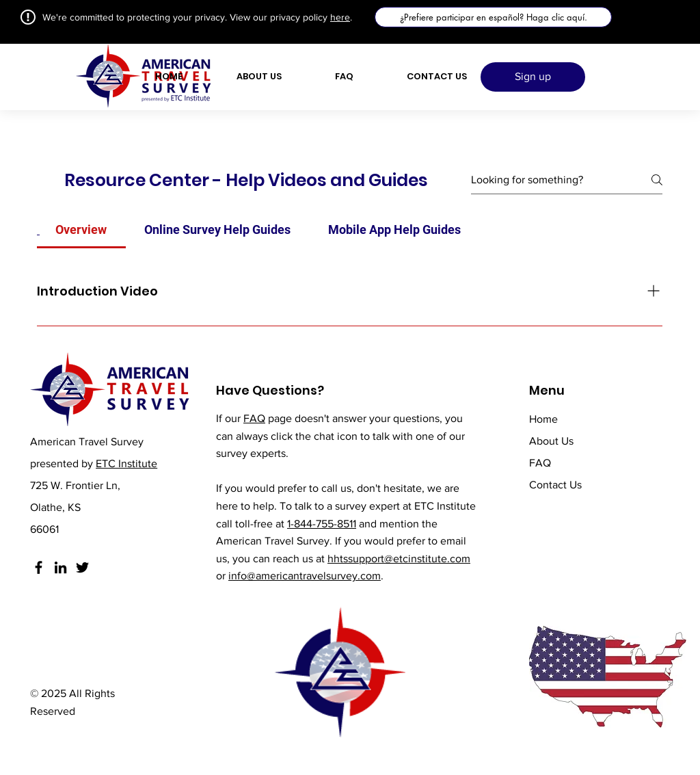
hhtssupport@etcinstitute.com (399, 559)
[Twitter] (82, 567)
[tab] (81, 229)
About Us (551, 441)
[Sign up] (533, 77)
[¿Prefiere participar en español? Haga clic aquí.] (493, 17)
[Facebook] (39, 567)
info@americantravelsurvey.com (305, 576)
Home (543, 419)
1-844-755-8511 (322, 524)
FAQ (254, 418)
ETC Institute (126, 463)
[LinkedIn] (60, 567)
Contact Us (555, 485)
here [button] (340, 17)
